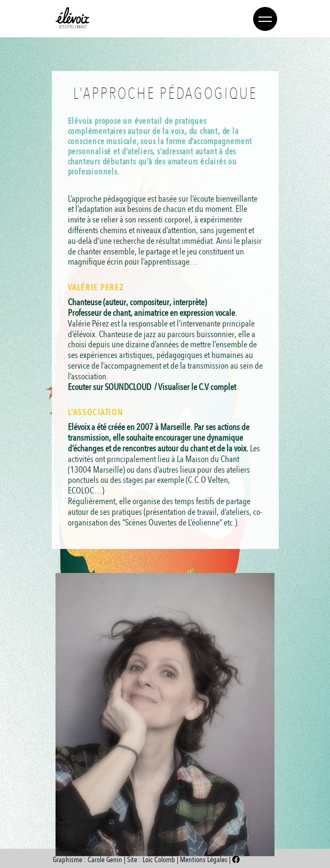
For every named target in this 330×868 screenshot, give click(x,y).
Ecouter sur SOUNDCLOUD (109, 387)
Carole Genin (105, 860)
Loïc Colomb (159, 860)
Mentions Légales (205, 860)
